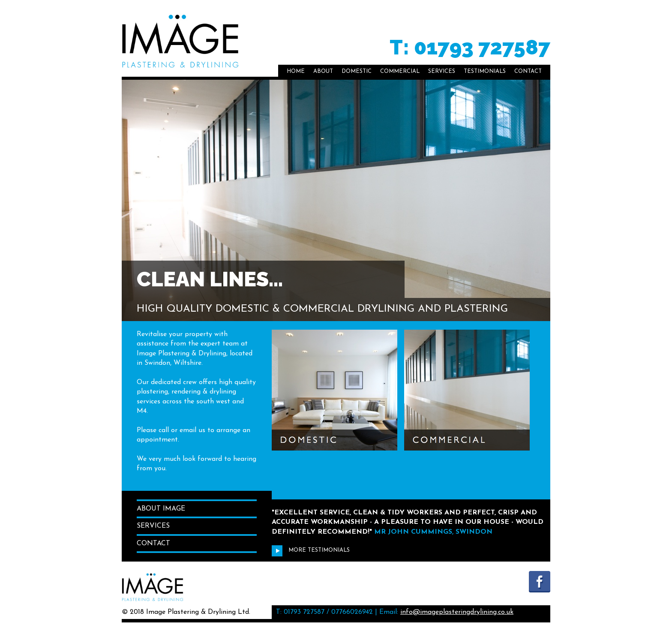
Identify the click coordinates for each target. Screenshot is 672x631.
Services (442, 71)
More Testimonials (311, 550)
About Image (161, 509)
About (323, 71)
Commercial (400, 71)
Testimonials (485, 71)
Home (296, 71)
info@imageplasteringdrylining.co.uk (457, 612)
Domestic (357, 71)
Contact (528, 71)
